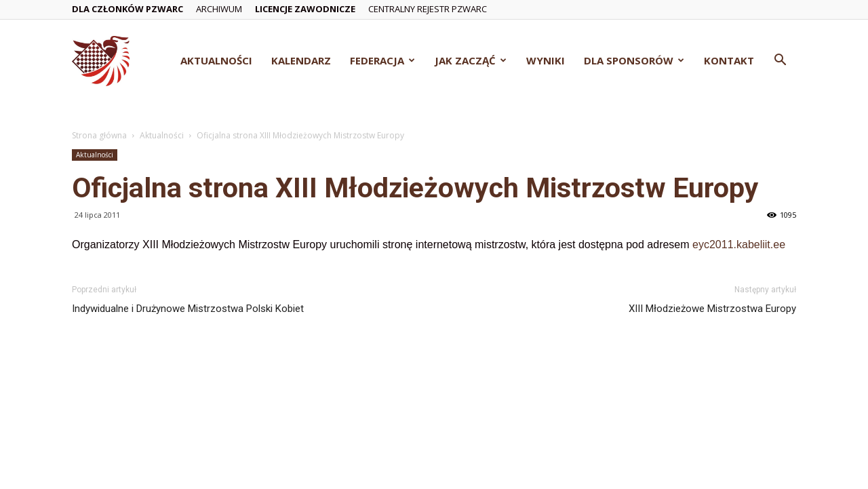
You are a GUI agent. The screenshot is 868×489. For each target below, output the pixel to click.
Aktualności (216, 60)
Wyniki (546, 60)
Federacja (382, 60)
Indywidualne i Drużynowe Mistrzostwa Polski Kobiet (188, 309)
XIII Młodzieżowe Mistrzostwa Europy (712, 309)
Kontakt (729, 60)
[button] (780, 61)
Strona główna (99, 135)
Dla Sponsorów (634, 60)
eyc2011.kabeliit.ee (739, 244)
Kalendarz (301, 60)
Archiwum (219, 9)
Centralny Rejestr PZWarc (428, 9)
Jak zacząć (471, 60)
